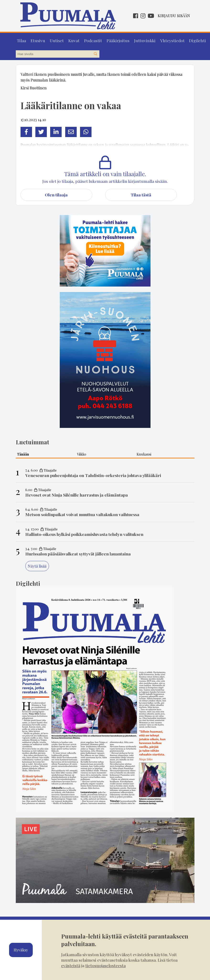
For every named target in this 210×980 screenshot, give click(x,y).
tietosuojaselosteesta (105, 965)
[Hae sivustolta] (96, 53)
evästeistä (71, 965)
